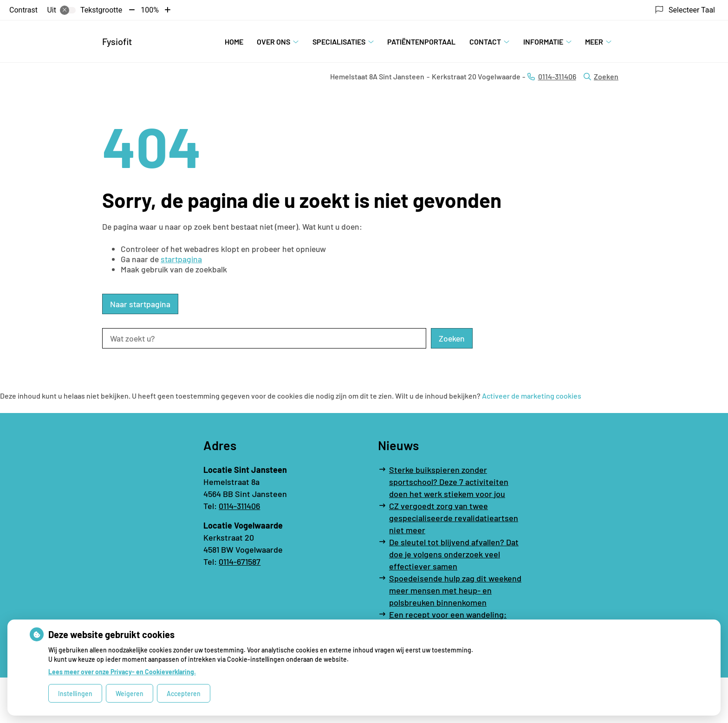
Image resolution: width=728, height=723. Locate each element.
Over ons (273, 42)
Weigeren (130, 694)
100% (150, 10)
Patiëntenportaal (421, 42)
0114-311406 (239, 506)
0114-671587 (240, 562)
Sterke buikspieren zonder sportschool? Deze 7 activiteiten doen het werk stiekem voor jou (449, 482)
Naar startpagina (140, 304)
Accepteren (184, 694)
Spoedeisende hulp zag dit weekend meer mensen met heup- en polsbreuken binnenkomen (455, 590)
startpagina (181, 259)
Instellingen (75, 694)
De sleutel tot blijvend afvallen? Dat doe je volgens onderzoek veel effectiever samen (454, 554)
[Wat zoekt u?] (264, 338)
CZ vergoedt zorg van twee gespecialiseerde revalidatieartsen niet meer (454, 518)
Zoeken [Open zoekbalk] (601, 76)
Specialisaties (339, 42)
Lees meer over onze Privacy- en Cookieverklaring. (122, 672)
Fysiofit (117, 41)
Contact (485, 42)
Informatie (543, 42)
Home (234, 42)
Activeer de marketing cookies (532, 396)
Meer (594, 42)
